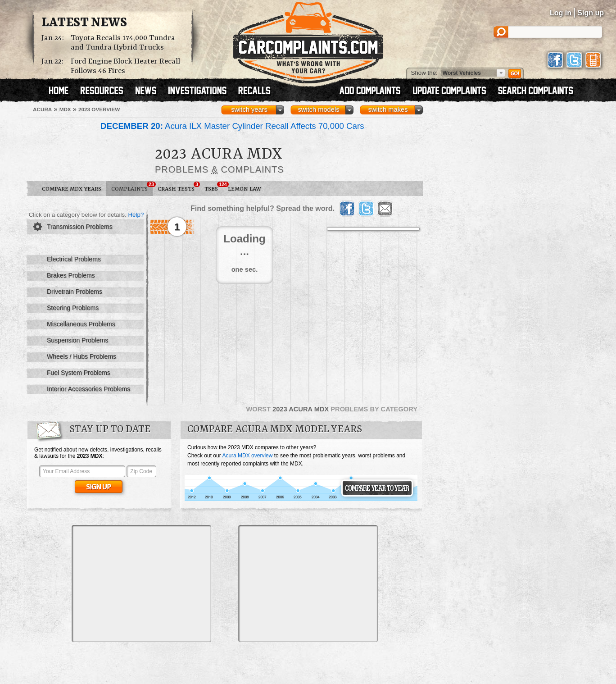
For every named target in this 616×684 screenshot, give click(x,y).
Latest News (84, 23)
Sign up (591, 13)
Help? (136, 215)
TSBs (214, 187)
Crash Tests (179, 187)
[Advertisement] (141, 584)
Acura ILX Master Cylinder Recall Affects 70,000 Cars (232, 126)
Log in (561, 13)
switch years (249, 109)
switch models (318, 109)
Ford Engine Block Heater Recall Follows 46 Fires (125, 66)
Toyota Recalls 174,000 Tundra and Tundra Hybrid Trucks (123, 43)
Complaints (132, 187)
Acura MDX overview (247, 456)
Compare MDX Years (72, 189)
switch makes (388, 109)
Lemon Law (245, 189)
